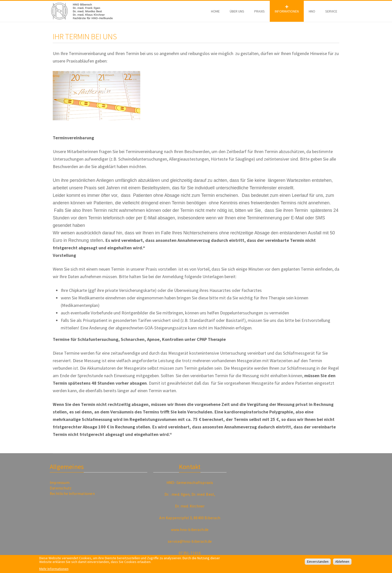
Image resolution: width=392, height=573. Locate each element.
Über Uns (237, 11)
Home (215, 11)
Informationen (287, 11)
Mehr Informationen (54, 570)
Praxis (259, 11)
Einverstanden (318, 563)
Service (331, 11)
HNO (312, 11)
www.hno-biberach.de (190, 530)
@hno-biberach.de (196, 541)
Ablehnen (342, 563)
